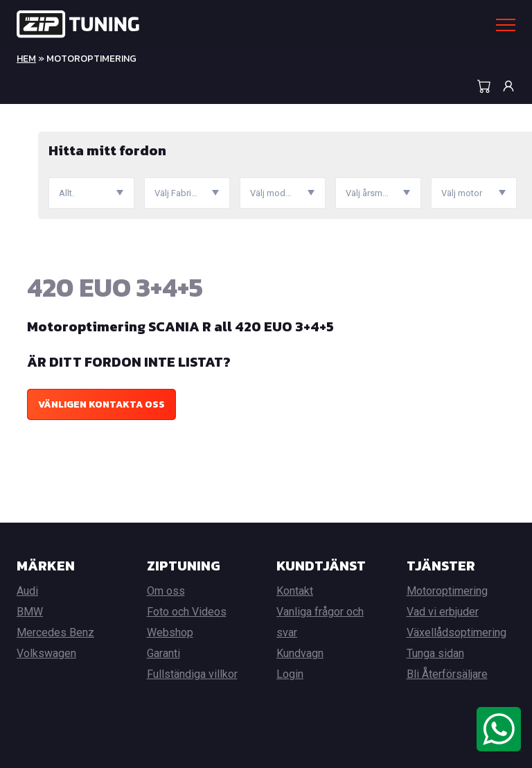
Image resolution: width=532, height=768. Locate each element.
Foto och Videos (187, 612)
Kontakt (295, 591)
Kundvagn (300, 653)
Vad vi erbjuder (443, 612)
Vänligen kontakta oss (101, 404)
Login (290, 674)
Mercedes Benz (55, 632)
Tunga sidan (435, 653)
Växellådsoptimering (456, 632)
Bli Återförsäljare (447, 674)
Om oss (166, 591)
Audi (27, 591)
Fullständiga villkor (192, 674)
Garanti (163, 653)
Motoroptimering (447, 591)
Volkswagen (46, 653)
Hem (26, 59)
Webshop (170, 632)
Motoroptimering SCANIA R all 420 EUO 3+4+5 (180, 326)
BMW (30, 612)
